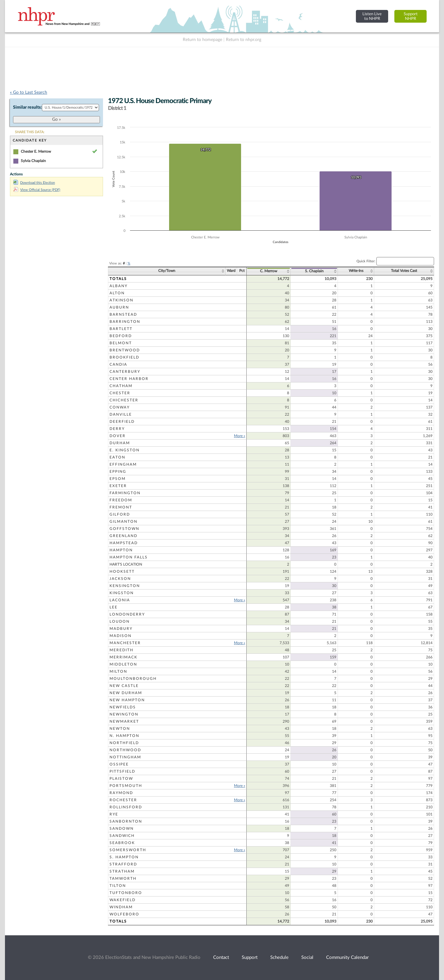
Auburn (119, 307)
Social (307, 957)
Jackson (120, 579)
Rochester (123, 800)
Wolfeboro (124, 914)
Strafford (123, 864)
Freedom (121, 500)
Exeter (118, 486)
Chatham (121, 386)
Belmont (121, 343)
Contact (221, 957)
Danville (121, 414)
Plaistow (121, 779)
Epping (118, 472)
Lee (114, 607)
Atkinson (121, 300)
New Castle (124, 686)
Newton (120, 729)
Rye (114, 814)
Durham (120, 443)
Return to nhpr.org (244, 40)
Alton (117, 293)
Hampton (121, 550)
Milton (118, 671)
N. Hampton (124, 736)
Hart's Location (126, 564)
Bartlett (121, 329)
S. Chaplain (314, 271)
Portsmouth (126, 786)
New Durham (126, 693)
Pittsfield (122, 771)
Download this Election (34, 183)
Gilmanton (123, 522)
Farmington (125, 493)
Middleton (123, 664)
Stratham (122, 871)
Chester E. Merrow (36, 151)
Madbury (121, 629)
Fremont (121, 507)
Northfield (124, 743)
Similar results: (27, 107)
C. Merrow (269, 271)
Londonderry (127, 614)
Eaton (117, 457)
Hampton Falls (129, 557)
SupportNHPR (411, 16)
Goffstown (124, 529)
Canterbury (125, 372)
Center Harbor (129, 379)
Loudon (120, 621)
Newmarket (124, 721)
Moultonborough (133, 679)
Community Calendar (347, 957)
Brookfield (124, 357)
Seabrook (122, 843)
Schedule (279, 957)
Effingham (123, 464)
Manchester (125, 643)
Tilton (118, 886)
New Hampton (127, 700)
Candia (118, 364)
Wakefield (123, 900)
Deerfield (122, 422)
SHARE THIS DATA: (30, 132)
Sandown (122, 829)
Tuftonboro (126, 893)
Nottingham (125, 757)
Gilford (120, 514)
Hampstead (124, 543)
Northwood (125, 750)
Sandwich (122, 836)
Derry (117, 429)
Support (250, 957)
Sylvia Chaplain (33, 161)
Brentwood (125, 350)
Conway (120, 407)
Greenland (123, 536)
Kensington (125, 586)
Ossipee (119, 764)
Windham (121, 907)
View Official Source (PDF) (37, 190)
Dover (118, 436)
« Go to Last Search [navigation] (29, 93)
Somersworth (128, 850)
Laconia (120, 600)
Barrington (125, 322)
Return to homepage (202, 40)
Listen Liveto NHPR (372, 16)
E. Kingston (125, 450)
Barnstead (123, 314)
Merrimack (123, 657)
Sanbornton (126, 821)
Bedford (121, 336)
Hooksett (122, 571)
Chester (120, 393)
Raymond (121, 793)
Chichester (124, 400)
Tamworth (123, 878)
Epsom (118, 479)
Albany (119, 286)
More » (240, 436)
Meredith (121, 650)
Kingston (122, 593)
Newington (124, 714)
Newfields (123, 707)
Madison (121, 636)
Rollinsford (126, 807)
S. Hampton (124, 857)
